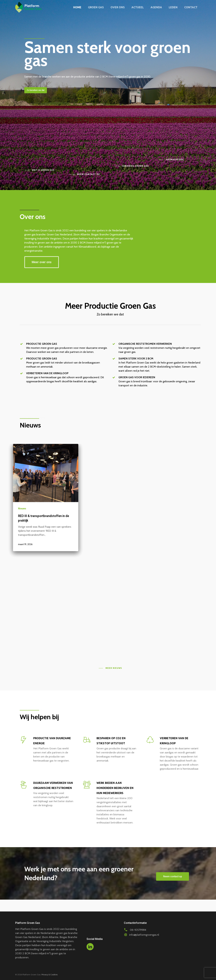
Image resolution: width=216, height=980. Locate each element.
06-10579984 (138, 930)
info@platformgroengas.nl (144, 935)
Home (77, 7)
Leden (173, 7)
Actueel (138, 7)
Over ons (118, 7)
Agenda (156, 7)
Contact (191, 7)
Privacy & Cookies (50, 975)
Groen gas (96, 7)
